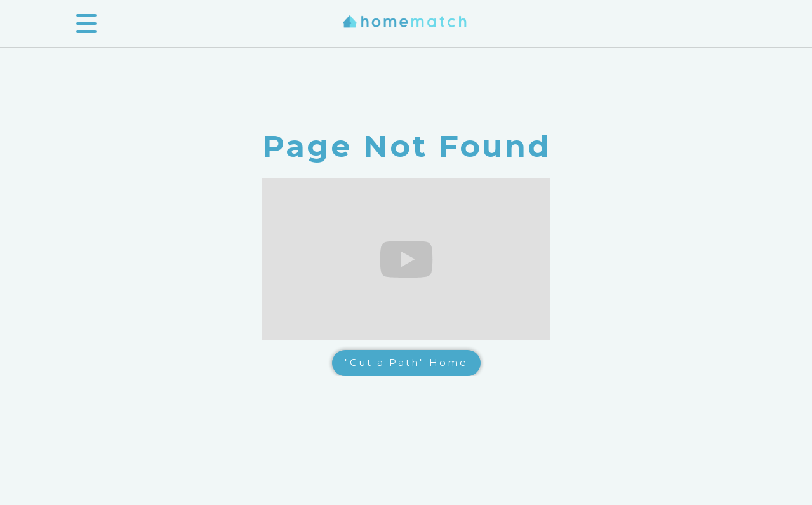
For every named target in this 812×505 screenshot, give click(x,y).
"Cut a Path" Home (406, 362)
